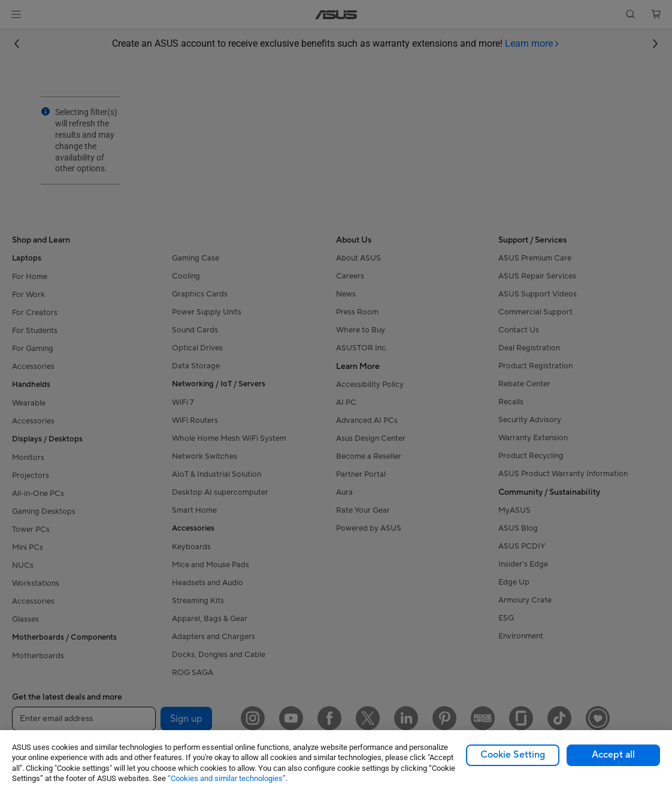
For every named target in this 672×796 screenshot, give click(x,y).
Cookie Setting (513, 755)
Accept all (613, 755)
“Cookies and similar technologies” (227, 778)
